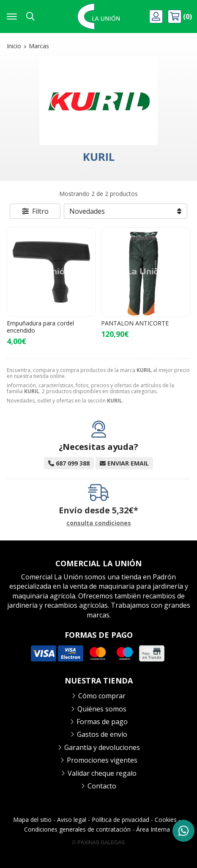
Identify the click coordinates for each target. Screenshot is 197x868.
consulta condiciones (99, 523)
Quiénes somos (102, 709)
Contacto (102, 786)
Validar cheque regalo (102, 773)
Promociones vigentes (102, 760)
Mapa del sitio (32, 820)
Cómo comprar (102, 696)
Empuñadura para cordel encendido (40, 327)
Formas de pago (102, 722)
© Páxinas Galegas (99, 843)
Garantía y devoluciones (102, 747)
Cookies (166, 820)
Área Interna (153, 829)
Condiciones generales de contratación (77, 829)
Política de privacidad (120, 820)
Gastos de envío (102, 734)
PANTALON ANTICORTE (135, 323)
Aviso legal (72, 820)
